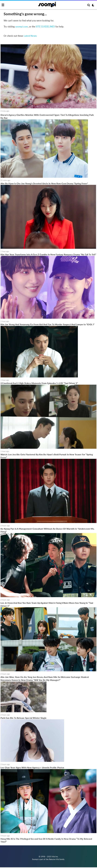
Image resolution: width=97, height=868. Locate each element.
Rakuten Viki (54, 859)
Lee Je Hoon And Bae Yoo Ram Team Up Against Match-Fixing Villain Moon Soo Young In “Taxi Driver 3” (47, 604)
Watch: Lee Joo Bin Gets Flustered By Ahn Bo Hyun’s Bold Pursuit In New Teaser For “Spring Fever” (47, 456)
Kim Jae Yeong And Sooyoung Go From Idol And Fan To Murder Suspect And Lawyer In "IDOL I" (48, 324)
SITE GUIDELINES (45, 27)
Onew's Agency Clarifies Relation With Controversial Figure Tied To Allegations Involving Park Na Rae (47, 116)
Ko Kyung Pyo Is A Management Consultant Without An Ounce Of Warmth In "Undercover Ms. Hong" (47, 530)
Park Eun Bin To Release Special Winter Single (24, 718)
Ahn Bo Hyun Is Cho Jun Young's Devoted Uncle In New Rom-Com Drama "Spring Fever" (44, 183)
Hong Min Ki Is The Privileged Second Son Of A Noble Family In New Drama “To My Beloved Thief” (46, 840)
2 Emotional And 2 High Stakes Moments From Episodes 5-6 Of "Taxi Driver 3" (39, 383)
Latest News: (30, 36)
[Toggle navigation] (3, 5)
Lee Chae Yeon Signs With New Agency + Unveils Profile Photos (32, 767)
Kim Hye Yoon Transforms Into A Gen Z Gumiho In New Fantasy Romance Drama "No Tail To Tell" (48, 254)
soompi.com (22, 27)
